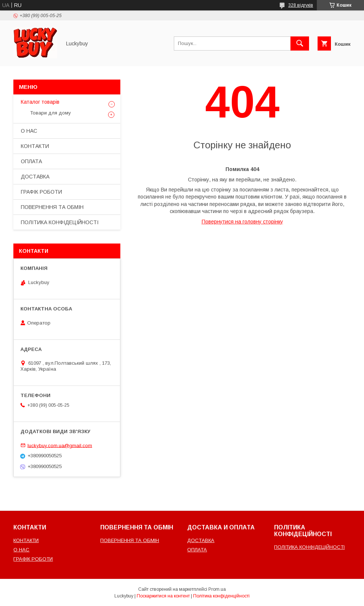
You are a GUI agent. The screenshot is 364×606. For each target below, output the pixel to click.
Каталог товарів (40, 102)
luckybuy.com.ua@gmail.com (60, 445)
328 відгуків (301, 5)
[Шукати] (300, 43)
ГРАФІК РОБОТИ (41, 192)
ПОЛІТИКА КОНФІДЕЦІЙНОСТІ (60, 222)
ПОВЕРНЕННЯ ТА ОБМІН (52, 207)
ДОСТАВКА (35, 177)
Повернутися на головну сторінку (242, 222)
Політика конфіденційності (221, 596)
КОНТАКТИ (35, 146)
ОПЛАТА (31, 161)
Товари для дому (51, 113)
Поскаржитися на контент (163, 596)
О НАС (29, 131)
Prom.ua (217, 589)
